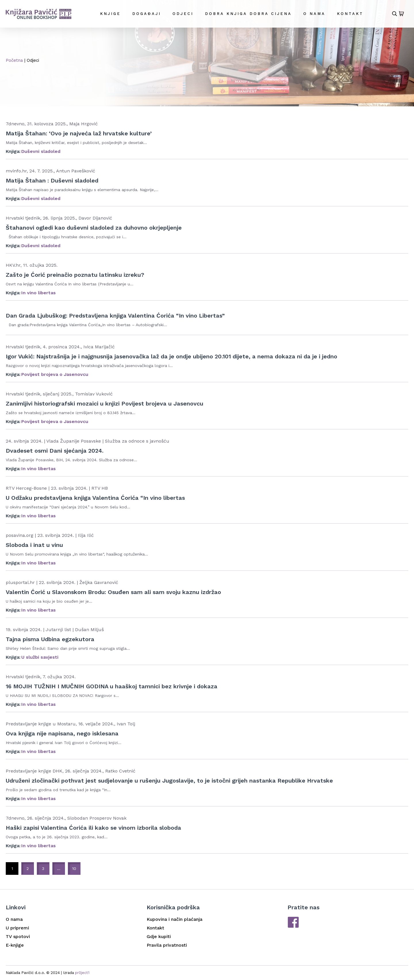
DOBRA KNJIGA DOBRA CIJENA (248, 14)
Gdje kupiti (159, 936)
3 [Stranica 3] (43, 868)
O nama (314, 14)
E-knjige (15, 945)
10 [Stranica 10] (74, 868)
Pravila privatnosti (167, 945)
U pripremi (17, 928)
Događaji (147, 14)
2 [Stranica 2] (28, 868)
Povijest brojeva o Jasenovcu (55, 374)
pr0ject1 (82, 973)
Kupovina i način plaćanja (175, 919)
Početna (14, 60)
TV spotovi (18, 936)
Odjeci (183, 14)
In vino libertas (39, 293)
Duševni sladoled (41, 151)
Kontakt (350, 14)
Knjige (110, 14)
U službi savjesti (40, 657)
